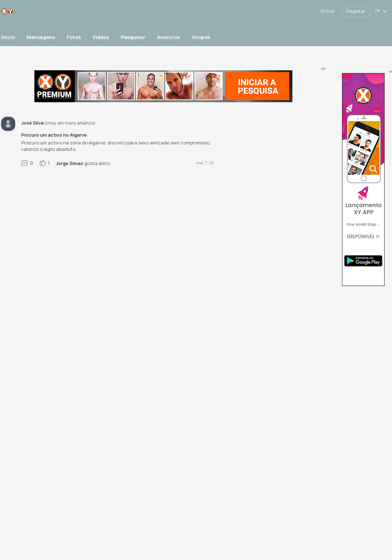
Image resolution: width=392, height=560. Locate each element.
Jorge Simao (70, 163)
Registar (356, 11)
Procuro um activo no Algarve (54, 135)
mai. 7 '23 (205, 163)
